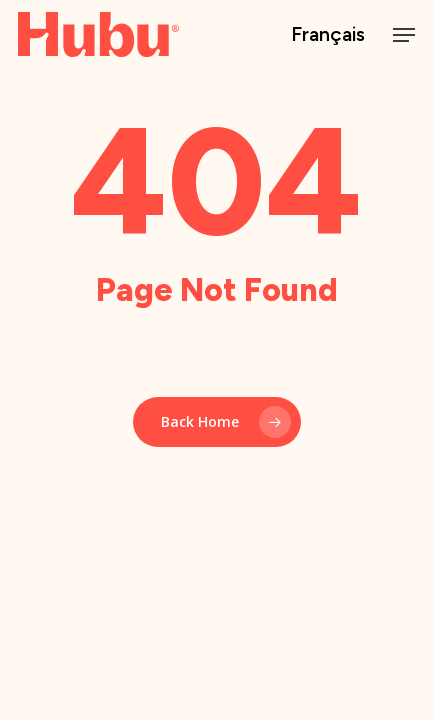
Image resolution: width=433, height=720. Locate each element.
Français (328, 34)
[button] (404, 35)
